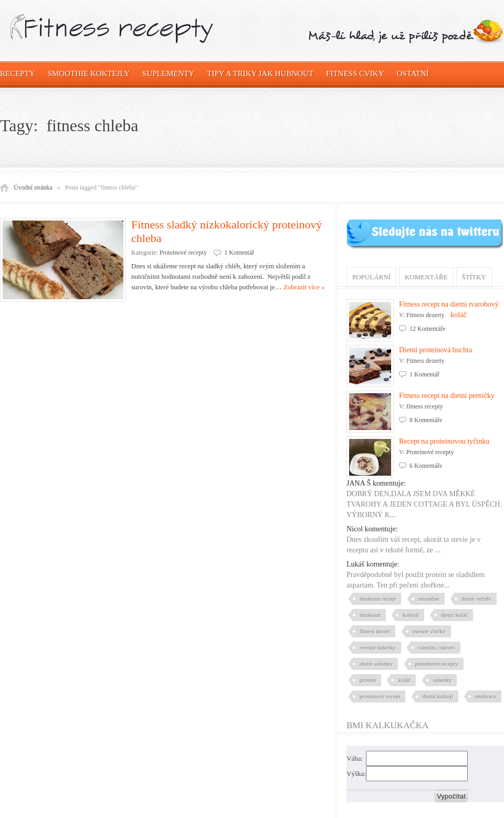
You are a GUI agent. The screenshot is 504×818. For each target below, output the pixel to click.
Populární (371, 277)
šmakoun (370, 615)
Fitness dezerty (425, 315)
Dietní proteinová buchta (435, 350)
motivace (486, 696)
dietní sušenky (376, 664)
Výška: (356, 774)
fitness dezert (375, 631)
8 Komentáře (426, 420)
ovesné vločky (429, 631)
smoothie (429, 599)
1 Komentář (239, 253)
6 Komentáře (426, 466)
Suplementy (168, 74)
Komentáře (426, 277)
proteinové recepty (437, 664)
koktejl (411, 615)
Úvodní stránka (33, 187)
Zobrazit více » (304, 287)
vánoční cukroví (437, 647)
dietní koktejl (438, 696)
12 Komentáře (427, 329)
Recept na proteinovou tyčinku (444, 441)
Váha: (355, 758)
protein (368, 680)
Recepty (18, 74)
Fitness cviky (355, 74)
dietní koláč (455, 615)
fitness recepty (425, 406)
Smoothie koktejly (89, 74)
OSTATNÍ (413, 74)
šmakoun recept (378, 599)
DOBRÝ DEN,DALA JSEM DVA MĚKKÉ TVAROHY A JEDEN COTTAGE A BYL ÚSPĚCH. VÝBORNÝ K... (424, 504)
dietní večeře (476, 599)
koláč (404, 680)
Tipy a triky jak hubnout (260, 74)
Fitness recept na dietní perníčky (447, 396)
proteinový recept (380, 696)
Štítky (474, 277)
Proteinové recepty (183, 253)
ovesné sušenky (378, 647)
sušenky (442, 680)
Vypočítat (451, 796)
